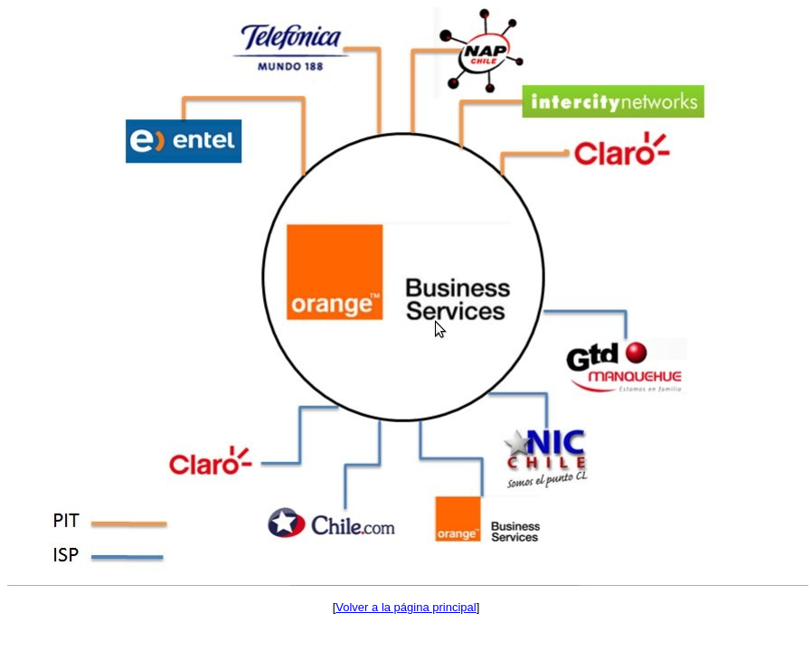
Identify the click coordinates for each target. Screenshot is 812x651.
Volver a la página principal (406, 607)
